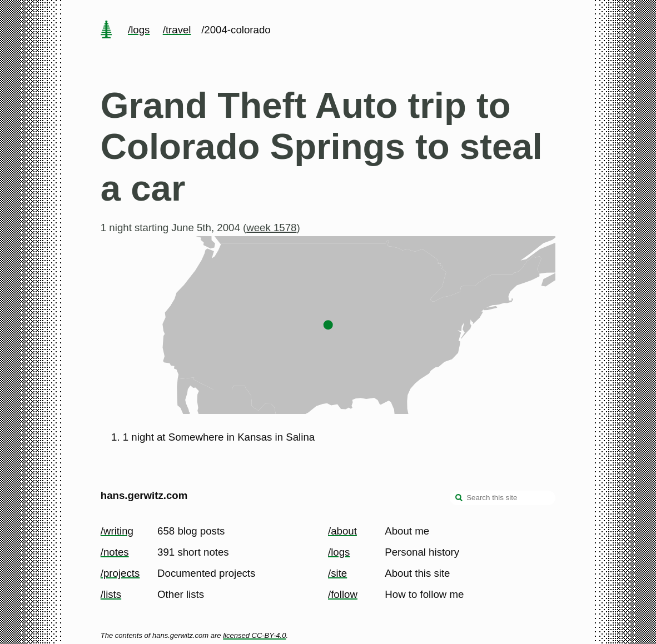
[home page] (106, 31)
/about (342, 531)
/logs (139, 30)
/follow (343, 594)
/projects (120, 573)
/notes (115, 552)
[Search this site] (503, 498)
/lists (111, 594)
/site (337, 573)
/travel (177, 30)
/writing (117, 531)
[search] (459, 499)
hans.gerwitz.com (144, 495)
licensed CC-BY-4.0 (254, 635)
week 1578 (271, 228)
